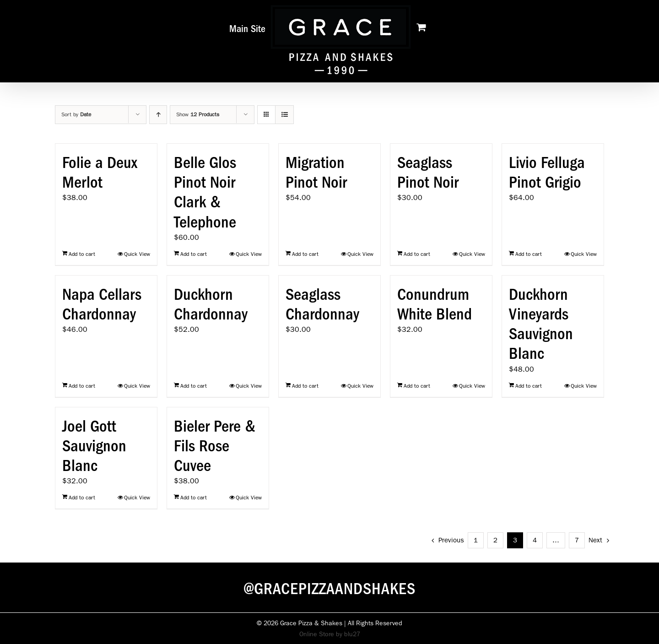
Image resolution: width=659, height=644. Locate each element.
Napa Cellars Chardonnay (102, 304)
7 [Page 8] (577, 540)
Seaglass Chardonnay (322, 304)
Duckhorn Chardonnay (211, 304)
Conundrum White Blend (435, 304)
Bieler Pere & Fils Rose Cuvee (215, 446)
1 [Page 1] (476, 540)
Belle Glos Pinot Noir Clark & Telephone (205, 192)
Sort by (76, 114)
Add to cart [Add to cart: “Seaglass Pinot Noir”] (417, 254)
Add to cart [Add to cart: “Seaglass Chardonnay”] (305, 386)
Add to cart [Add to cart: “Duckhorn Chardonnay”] (194, 386)
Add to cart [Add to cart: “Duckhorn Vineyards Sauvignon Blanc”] (529, 386)
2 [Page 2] (495, 540)
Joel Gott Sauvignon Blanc (94, 446)
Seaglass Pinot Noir (428, 172)
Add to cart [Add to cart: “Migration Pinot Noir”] (305, 254)
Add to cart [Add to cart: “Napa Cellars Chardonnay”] (82, 386)
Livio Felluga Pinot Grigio (547, 172)
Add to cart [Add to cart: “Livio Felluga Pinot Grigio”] (529, 254)
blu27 (352, 634)
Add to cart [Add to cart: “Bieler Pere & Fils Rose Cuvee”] (194, 498)
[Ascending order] (158, 115)
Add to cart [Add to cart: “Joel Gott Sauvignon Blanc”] (82, 498)
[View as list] (284, 115)
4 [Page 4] (535, 540)
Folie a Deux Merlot (100, 172)
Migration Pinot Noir (316, 172)
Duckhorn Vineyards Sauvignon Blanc (541, 324)
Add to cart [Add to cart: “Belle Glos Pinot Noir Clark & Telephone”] (194, 254)
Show (198, 114)
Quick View (137, 254)
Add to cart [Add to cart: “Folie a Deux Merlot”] (82, 254)
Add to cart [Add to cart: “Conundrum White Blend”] (417, 386)
